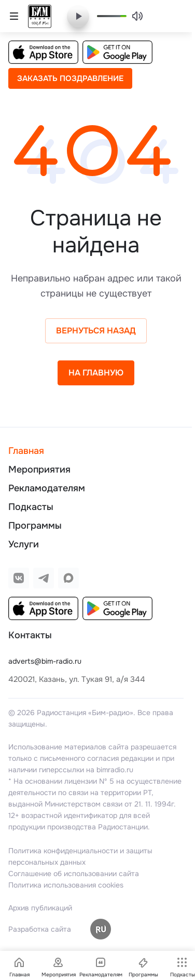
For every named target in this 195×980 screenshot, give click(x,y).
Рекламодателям (47, 488)
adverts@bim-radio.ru (45, 661)
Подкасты (31, 507)
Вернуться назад (96, 331)
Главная (26, 451)
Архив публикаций (40, 908)
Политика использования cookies (66, 885)
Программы (35, 526)
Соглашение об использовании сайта (74, 874)
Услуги (24, 544)
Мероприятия (39, 469)
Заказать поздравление (70, 78)
